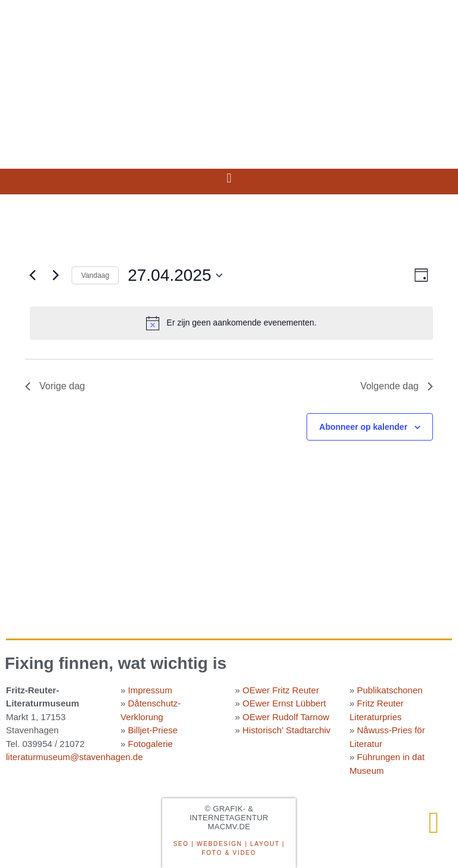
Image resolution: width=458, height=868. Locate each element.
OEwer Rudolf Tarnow (286, 717)
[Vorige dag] (32, 275)
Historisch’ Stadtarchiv (287, 730)
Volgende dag (397, 386)
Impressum (150, 690)
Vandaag (95, 275)
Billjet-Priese (153, 730)
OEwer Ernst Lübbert (284, 703)
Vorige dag (55, 386)
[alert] (231, 323)
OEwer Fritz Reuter (281, 690)
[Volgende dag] (55, 275)
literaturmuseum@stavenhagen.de (75, 757)
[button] (229, 179)
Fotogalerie (151, 744)
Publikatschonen (390, 690)
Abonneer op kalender (363, 427)
